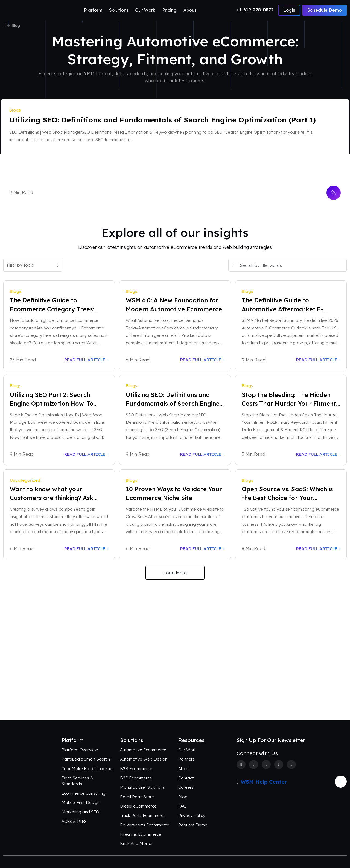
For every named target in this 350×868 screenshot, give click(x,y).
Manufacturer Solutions (142, 787)
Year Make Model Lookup (87, 769)
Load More (175, 573)
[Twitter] (254, 765)
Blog (183, 797)
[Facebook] (241, 765)
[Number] (256, 10)
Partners (186, 759)
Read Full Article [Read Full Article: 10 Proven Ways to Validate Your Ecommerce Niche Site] (202, 549)
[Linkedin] (279, 765)
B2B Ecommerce (136, 769)
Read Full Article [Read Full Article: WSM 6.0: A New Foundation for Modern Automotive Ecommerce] (202, 360)
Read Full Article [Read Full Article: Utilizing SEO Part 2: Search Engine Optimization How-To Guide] (86, 454)
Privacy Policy (192, 815)
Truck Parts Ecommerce (143, 815)
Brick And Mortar (136, 844)
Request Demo (193, 825)
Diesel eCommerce (138, 806)
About (190, 10)
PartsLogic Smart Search (86, 759)
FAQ (182, 806)
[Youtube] (291, 765)
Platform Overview (80, 750)
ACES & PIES (74, 821)
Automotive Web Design (144, 759)
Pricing (169, 10)
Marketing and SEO (80, 812)
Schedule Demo (325, 10)
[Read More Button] (333, 193)
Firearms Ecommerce (141, 834)
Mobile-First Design (81, 803)
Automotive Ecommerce (143, 750)
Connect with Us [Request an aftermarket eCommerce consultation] (175, 697)
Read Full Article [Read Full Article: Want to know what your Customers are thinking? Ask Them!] (86, 549)
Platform (93, 10)
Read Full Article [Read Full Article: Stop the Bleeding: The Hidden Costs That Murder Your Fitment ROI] (318, 454)
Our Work (145, 10)
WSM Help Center (264, 782)
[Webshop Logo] (30, 10)
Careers (186, 787)
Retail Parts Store (137, 797)
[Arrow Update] (341, 782)
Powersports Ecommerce (145, 825)
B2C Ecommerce (136, 778)
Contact (186, 778)
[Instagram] (266, 765)
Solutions (119, 10)
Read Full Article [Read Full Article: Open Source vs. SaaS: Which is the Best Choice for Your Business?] (318, 549)
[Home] (5, 25)
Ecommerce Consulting (84, 793)
